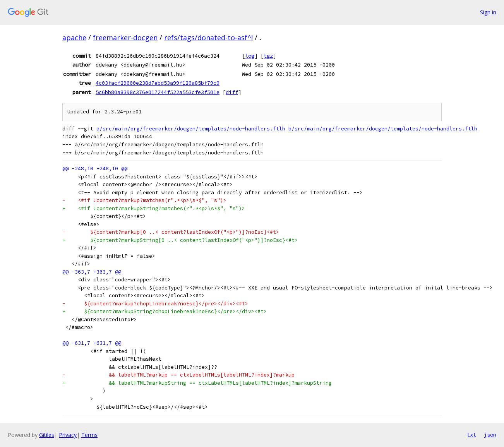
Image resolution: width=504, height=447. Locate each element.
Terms (89, 435)
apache (74, 38)
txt (471, 435)
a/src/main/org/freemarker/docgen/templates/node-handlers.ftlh (191, 129)
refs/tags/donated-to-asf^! (208, 38)
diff (232, 92)
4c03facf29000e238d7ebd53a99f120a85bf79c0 (158, 83)
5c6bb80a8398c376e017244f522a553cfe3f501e (158, 92)
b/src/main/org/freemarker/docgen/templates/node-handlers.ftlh (383, 129)
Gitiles (47, 435)
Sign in (488, 12)
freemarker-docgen (125, 38)
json (490, 435)
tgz (268, 56)
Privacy (68, 435)
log (250, 56)
